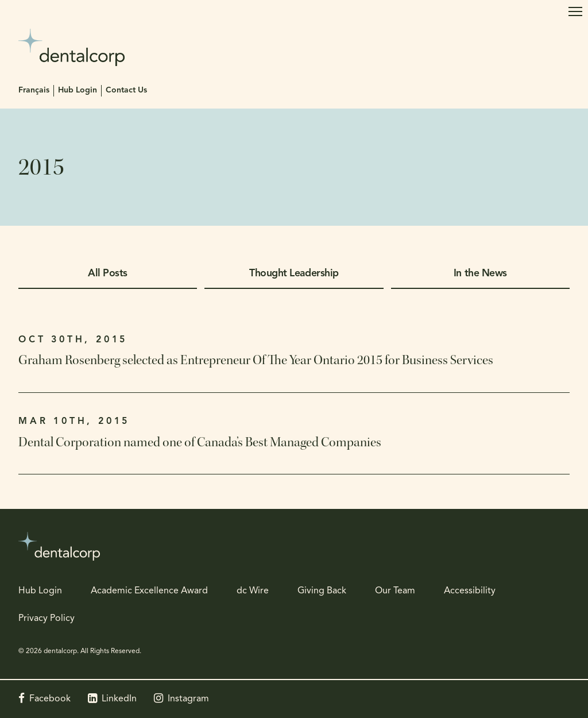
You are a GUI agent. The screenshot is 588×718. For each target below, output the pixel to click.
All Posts (108, 274)
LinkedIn (119, 699)
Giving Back (322, 591)
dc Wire (253, 591)
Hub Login (78, 90)
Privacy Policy (47, 619)
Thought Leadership (294, 274)
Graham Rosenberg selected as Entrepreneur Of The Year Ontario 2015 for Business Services (256, 360)
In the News (480, 274)
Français (34, 90)
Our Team (395, 591)
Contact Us (126, 90)
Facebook (50, 699)
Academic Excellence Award (149, 591)
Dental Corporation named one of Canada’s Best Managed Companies (200, 442)
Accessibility (470, 591)
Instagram (188, 699)
